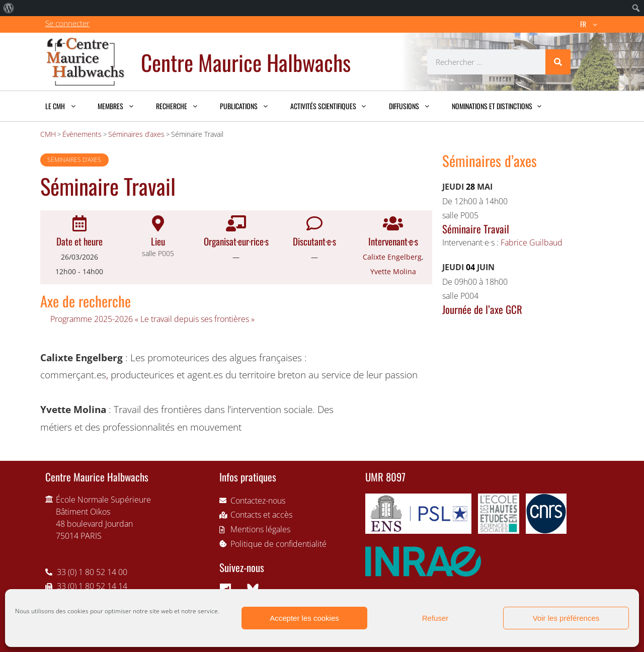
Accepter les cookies (304, 618)
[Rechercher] (558, 62)
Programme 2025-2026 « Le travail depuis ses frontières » (152, 319)
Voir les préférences (566, 618)
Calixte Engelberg (392, 257)
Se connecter (67, 23)
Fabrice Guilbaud (532, 242)
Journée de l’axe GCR (482, 309)
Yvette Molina (393, 271)
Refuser (435, 618)
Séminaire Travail (476, 229)
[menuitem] (9, 8)
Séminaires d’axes (74, 160)
